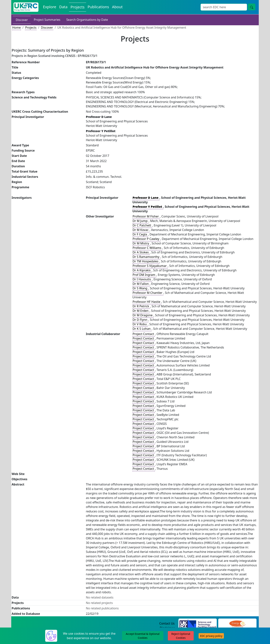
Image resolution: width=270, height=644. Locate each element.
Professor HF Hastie (147, 302)
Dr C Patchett (142, 225)
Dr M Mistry (141, 243)
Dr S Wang (140, 288)
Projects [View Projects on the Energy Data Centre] (78, 7)
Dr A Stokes (141, 252)
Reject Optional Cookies (181, 636)
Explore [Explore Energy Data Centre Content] (49, 7)
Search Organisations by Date (87, 20)
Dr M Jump (140, 221)
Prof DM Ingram (144, 275)
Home (16, 28)
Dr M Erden (141, 311)
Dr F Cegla (140, 234)
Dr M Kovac (141, 230)
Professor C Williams (147, 248)
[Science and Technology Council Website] (198, 624)
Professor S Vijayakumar (150, 266)
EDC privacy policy (211, 636)
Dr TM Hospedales (146, 261)
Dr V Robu (140, 324)
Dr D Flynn (140, 320)
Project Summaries (47, 20)
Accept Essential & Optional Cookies (143, 636)
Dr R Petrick (141, 306)
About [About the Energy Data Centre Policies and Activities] (117, 7)
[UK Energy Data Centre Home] (26, 7)
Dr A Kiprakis (142, 270)
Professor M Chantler (148, 293)
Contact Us (167, 623)
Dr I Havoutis (142, 279)
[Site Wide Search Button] (252, 7)
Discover (22, 20)
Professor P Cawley (146, 239)
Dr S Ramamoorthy (146, 257)
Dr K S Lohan (142, 329)
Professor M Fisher (146, 216)
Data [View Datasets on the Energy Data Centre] (63, 7)
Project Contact (144, 334)
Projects (31, 28)
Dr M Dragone (143, 315)
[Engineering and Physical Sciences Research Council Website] (237, 624)
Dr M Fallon (141, 284)
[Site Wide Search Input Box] (224, 7)
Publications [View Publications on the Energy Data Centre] (98, 7)
